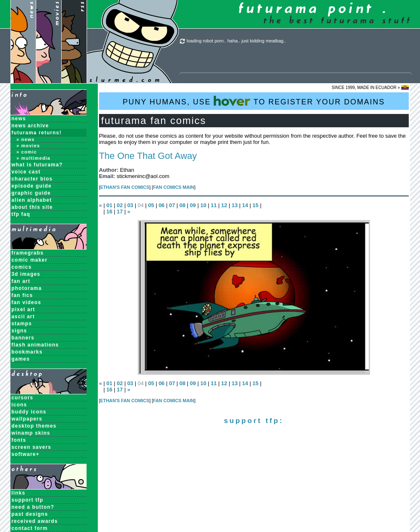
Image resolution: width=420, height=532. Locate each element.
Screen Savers (32, 447)
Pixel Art (24, 309)
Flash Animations (35, 345)
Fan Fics (22, 295)
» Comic (27, 152)
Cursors (22, 398)
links (19, 493)
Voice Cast (26, 172)
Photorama (27, 288)
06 (162, 205)
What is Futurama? (37, 165)
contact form (30, 528)
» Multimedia (34, 158)
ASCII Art (23, 317)
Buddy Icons (29, 412)
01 (109, 205)
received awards (35, 521)
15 (256, 205)
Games (21, 359)
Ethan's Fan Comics (125, 187)
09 (193, 205)
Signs (19, 331)
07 (172, 205)
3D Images (26, 274)
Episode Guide (32, 186)
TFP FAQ (21, 214)
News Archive (30, 126)
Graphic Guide (31, 193)
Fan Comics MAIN (174, 187)
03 (130, 205)
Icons (19, 405)
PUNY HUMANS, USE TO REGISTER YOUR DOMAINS (254, 101)
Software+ (26, 454)
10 (203, 205)
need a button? (33, 507)
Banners (23, 338)
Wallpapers (27, 419)
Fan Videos (26, 302)
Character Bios (32, 179)
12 (224, 205)
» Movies (29, 146)
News (19, 119)
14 (245, 205)
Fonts (19, 440)
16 (109, 212)
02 (120, 205)
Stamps (22, 324)
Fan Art (21, 281)
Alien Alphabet (32, 200)
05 (151, 205)
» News (26, 139)
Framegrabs (28, 253)
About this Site (32, 207)
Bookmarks (27, 352)
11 (214, 205)
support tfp (28, 500)
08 (182, 205)
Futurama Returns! (37, 133)
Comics (22, 267)
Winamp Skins (31, 433)
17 (120, 212)
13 (234, 205)
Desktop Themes (34, 426)
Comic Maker (30, 260)
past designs (30, 514)
